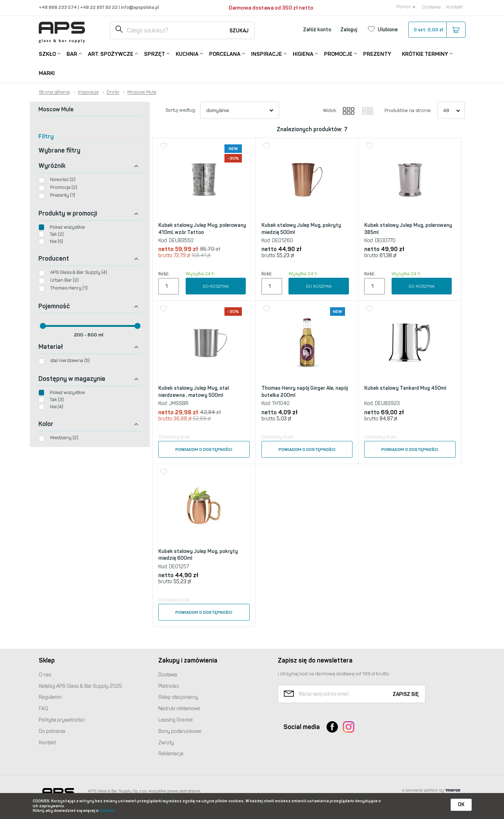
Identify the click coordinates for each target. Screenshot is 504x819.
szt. (437, 30)
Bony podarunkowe (180, 731)
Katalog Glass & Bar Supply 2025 (80, 686)
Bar (72, 54)
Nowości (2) (63, 179)
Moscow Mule (142, 92)
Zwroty (166, 743)
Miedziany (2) (64, 438)
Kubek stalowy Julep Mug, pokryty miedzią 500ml (301, 229)
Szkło (47, 54)
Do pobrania (52, 731)
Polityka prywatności (62, 720)
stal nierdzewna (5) (70, 360)
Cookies (107, 811)
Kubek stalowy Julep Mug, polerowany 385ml (408, 229)
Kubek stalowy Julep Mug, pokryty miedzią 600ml (198, 555)
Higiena (303, 54)
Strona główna (54, 92)
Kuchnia (187, 54)
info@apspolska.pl (139, 7)
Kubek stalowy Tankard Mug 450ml (405, 388)
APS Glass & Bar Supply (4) (79, 272)
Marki (47, 73)
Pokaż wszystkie (67, 227)
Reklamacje (171, 754)
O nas (45, 675)
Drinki (113, 92)
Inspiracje (267, 54)
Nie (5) (56, 241)
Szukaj (239, 31)
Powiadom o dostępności (204, 450)
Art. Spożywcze (111, 54)
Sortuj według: (181, 110)
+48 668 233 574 (58, 7)
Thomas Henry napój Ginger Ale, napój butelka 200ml (305, 392)
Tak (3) (57, 400)
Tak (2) (57, 234)
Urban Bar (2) (64, 280)
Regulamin (50, 697)
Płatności (169, 686)
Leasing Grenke (176, 720)
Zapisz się (406, 694)
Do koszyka (216, 286)
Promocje (338, 54)
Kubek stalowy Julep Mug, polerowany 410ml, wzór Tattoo (202, 229)
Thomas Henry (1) (69, 288)
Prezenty (377, 54)
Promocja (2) (64, 187)
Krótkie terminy (425, 54)
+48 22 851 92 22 (99, 7)
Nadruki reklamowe (179, 709)
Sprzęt (155, 54)
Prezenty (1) (63, 195)
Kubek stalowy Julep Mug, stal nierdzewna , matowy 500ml (193, 392)
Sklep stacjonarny (178, 697)
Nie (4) (57, 407)
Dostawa (431, 7)
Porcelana (225, 54)
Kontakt (455, 7)
